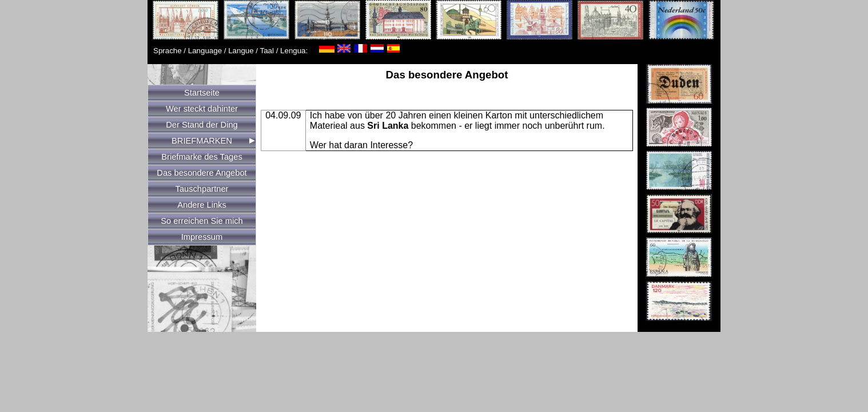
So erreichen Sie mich (202, 221)
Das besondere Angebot (202, 173)
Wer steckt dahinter (202, 109)
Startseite (202, 93)
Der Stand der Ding (202, 125)
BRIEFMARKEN (202, 141)
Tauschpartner (202, 189)
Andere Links (202, 205)
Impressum (202, 237)
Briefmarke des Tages (202, 157)
